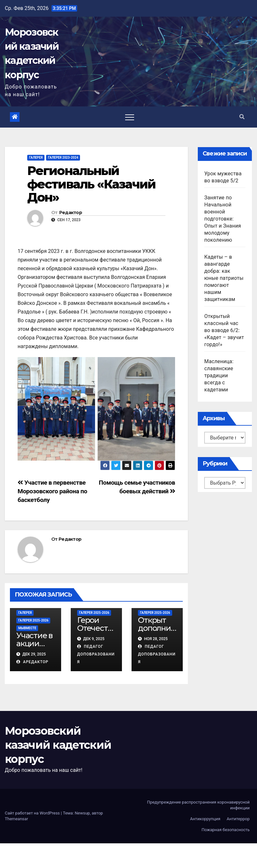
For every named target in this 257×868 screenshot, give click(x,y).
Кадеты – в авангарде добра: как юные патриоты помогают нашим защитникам (224, 278)
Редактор (71, 213)
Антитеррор (238, 819)
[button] (242, 117)
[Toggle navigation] (130, 117)
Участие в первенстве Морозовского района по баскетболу (52, 491)
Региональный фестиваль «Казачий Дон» (91, 184)
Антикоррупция (205, 819)
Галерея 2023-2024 (63, 158)
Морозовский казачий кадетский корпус (58, 745)
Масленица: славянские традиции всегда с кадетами (219, 376)
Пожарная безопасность (226, 830)
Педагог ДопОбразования (96, 654)
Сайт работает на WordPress (33, 813)
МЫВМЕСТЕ (27, 628)
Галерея (36, 158)
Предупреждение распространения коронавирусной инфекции (198, 805)
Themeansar (16, 819)
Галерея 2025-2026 (33, 620)
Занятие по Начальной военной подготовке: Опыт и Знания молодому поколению (223, 219)
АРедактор (32, 662)
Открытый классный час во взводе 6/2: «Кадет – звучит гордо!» (224, 330)
